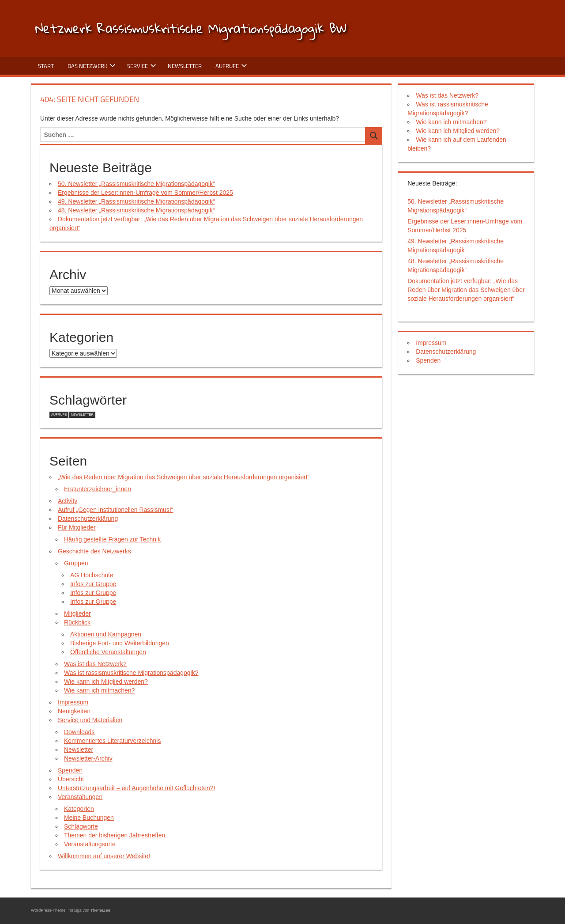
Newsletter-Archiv (88, 758)
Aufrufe (231, 66)
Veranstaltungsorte (90, 844)
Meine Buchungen (89, 818)
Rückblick (77, 622)
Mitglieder (77, 613)
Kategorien (79, 809)
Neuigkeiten (74, 711)
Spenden (70, 770)
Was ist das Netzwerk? (95, 664)
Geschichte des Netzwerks (94, 551)
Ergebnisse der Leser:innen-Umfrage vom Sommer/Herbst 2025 (145, 193)
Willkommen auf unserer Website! (104, 856)
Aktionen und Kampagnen (106, 634)
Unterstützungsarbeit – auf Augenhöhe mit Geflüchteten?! (136, 788)
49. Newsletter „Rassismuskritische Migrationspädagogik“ (136, 201)
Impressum (73, 702)
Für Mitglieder (77, 527)
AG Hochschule (92, 575)
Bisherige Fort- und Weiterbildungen (120, 643)
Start (46, 66)
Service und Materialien (90, 720)
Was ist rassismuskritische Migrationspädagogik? (131, 673)
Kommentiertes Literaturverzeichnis (112, 741)
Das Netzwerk (92, 66)
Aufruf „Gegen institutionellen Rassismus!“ (115, 510)
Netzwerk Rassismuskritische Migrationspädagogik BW (191, 28)
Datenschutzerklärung (88, 519)
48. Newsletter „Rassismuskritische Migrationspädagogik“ (136, 210)
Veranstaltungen (80, 797)
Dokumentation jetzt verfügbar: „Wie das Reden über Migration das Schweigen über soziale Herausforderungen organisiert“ (466, 290)
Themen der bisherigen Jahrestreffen (115, 835)
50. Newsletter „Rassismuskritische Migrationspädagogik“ (136, 184)
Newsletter (185, 66)
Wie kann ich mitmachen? (99, 690)
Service (142, 66)
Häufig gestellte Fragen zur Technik (112, 539)
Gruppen (76, 563)
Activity (68, 501)
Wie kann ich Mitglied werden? (106, 682)
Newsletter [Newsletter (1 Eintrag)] (82, 415)
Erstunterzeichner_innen (98, 489)
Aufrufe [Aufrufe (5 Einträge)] (59, 415)
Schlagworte (81, 826)
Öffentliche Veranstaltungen (108, 652)
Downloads (79, 732)
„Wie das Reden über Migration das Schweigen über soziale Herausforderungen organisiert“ (184, 477)
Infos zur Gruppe (93, 584)
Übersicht (71, 779)
